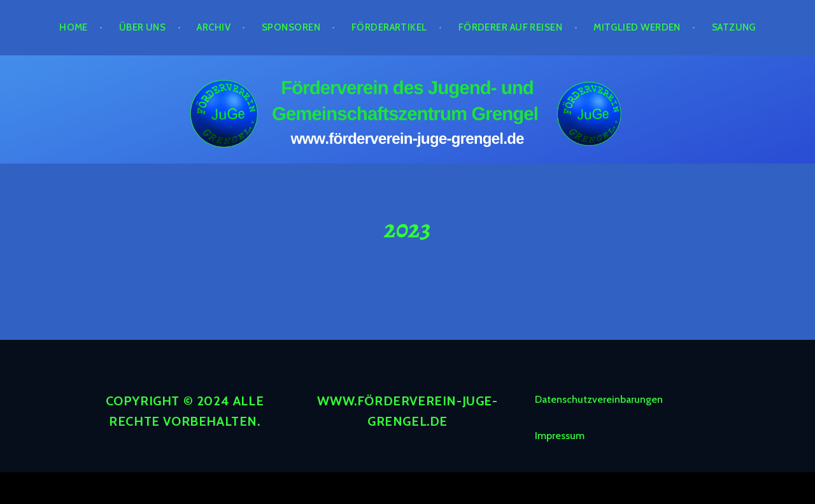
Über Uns (143, 27)
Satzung (734, 27)
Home (74, 27)
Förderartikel (389, 27)
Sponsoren (291, 27)
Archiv (214, 27)
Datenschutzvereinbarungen (599, 399)
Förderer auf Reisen (511, 27)
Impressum (560, 436)
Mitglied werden (637, 27)
